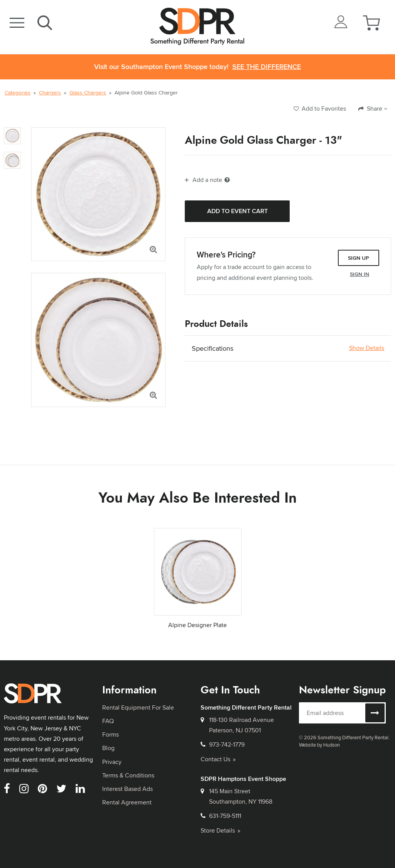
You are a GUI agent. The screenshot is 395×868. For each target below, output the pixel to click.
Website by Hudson (319, 745)
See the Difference (267, 67)
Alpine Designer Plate (197, 625)
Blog (108, 748)
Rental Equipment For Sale (138, 707)
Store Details (220, 830)
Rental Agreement (127, 802)
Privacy (112, 762)
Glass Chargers (88, 93)
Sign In (360, 274)
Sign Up (359, 258)
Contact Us (218, 759)
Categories (18, 93)
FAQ (108, 721)
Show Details (367, 348)
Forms (111, 734)
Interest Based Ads (127, 789)
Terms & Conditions (128, 775)
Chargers (50, 93)
